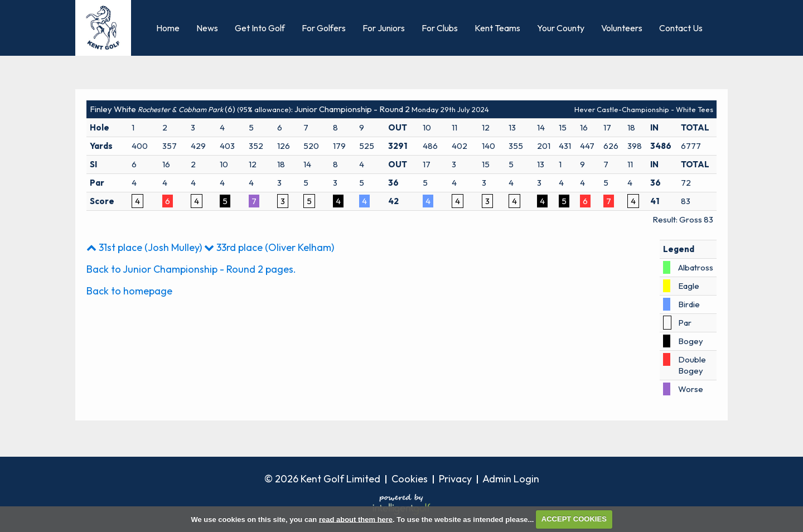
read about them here (356, 519)
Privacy (455, 479)
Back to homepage (129, 291)
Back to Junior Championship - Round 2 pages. (191, 269)
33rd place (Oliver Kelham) (269, 247)
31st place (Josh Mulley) (144, 247)
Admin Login (511, 479)
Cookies (410, 479)
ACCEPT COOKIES (574, 519)
